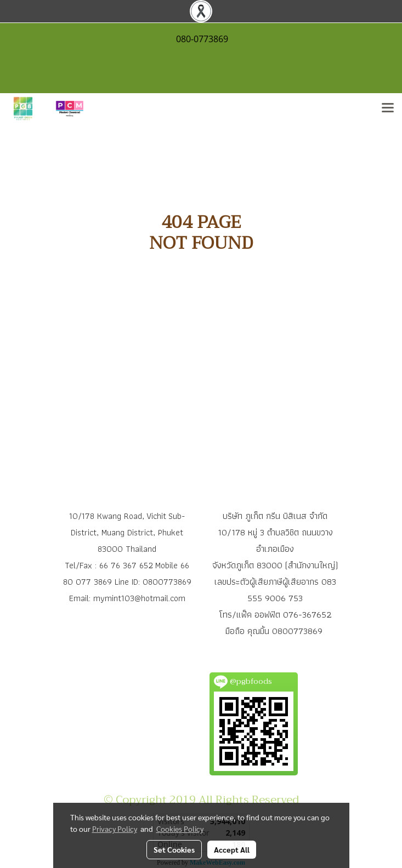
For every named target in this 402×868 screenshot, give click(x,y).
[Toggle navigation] (388, 108)
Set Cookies (174, 849)
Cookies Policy (180, 829)
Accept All (232, 849)
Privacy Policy (115, 829)
